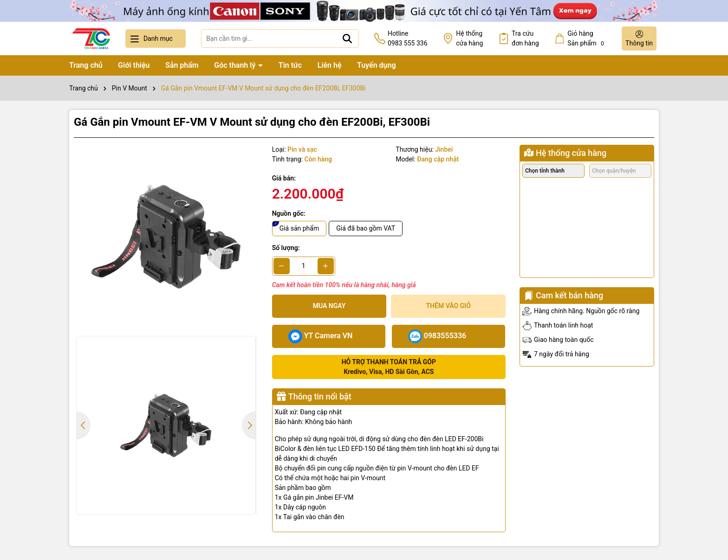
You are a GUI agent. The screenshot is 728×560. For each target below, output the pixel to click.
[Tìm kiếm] (347, 39)
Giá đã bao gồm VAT (366, 228)
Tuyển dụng (377, 65)
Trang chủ (86, 65)
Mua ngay (329, 306)
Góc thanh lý (236, 65)
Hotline (408, 39)
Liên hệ (330, 65)
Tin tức (290, 65)
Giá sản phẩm (299, 228)
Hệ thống (469, 39)
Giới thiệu (134, 65)
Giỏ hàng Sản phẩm (587, 39)
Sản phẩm (182, 65)
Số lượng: (286, 248)
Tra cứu (525, 39)
